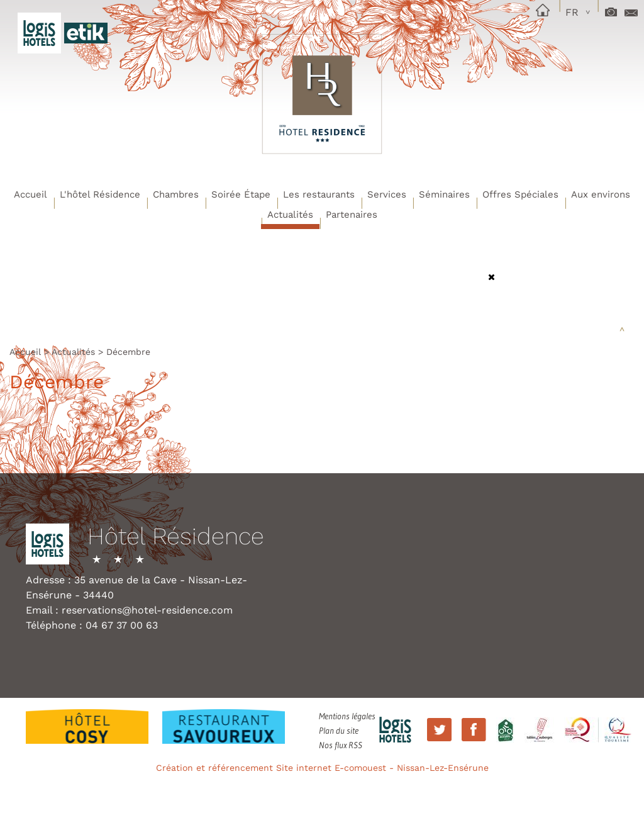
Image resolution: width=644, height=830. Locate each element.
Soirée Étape (241, 194)
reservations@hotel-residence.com (147, 610)
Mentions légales (347, 716)
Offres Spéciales (520, 194)
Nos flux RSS (341, 745)
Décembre (128, 352)
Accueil (31, 194)
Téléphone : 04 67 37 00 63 (92, 625)
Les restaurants (319, 194)
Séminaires (444, 194)
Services (387, 194)
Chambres (176, 194)
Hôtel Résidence (176, 537)
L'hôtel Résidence (100, 194)
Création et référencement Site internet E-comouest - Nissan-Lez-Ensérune (322, 768)
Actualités (290, 215)
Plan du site (339, 731)
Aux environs (601, 194)
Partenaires (352, 215)
